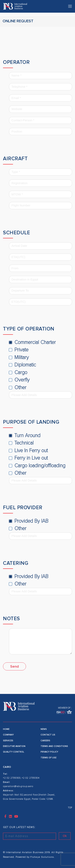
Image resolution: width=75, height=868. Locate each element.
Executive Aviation (14, 746)
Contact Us (48, 735)
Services (8, 741)
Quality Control (14, 752)
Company (8, 735)
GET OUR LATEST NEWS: (19, 827)
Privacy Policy (49, 752)
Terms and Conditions (54, 746)
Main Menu (61, 6)
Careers (45, 741)
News (44, 729)
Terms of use (48, 758)
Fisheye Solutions (42, 857)
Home (6, 729)
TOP (70, 808)
